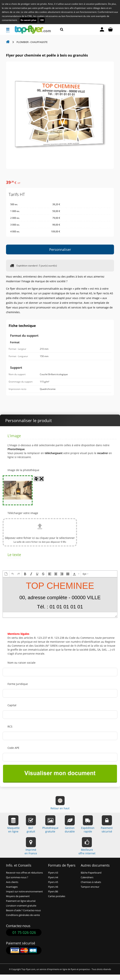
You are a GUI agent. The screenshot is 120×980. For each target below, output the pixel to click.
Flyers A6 (53, 887)
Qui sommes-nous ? (17, 877)
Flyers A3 (53, 873)
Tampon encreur (90, 887)
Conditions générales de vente (23, 915)
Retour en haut (60, 803)
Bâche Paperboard (91, 873)
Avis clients (12, 882)
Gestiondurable (70, 824)
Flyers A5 (53, 882)
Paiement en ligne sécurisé (21, 901)
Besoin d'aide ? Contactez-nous (23, 910)
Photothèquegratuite (50, 824)
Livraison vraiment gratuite (21, 906)
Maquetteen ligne (13, 824)
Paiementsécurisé (107, 824)
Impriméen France (31, 846)
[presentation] (6, 574)
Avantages (12, 887)
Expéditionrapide (88, 824)
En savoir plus (28, 20)
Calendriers (87, 877)
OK (42, 20)
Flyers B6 (53, 892)
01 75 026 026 (24, 932)
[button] (6, 574)
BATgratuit (31, 824)
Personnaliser (60, 249)
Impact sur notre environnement (24, 892)
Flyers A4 (53, 877)
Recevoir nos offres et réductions (24, 873)
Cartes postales (57, 896)
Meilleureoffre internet (87, 846)
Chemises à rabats (91, 882)
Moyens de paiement (18, 896)
